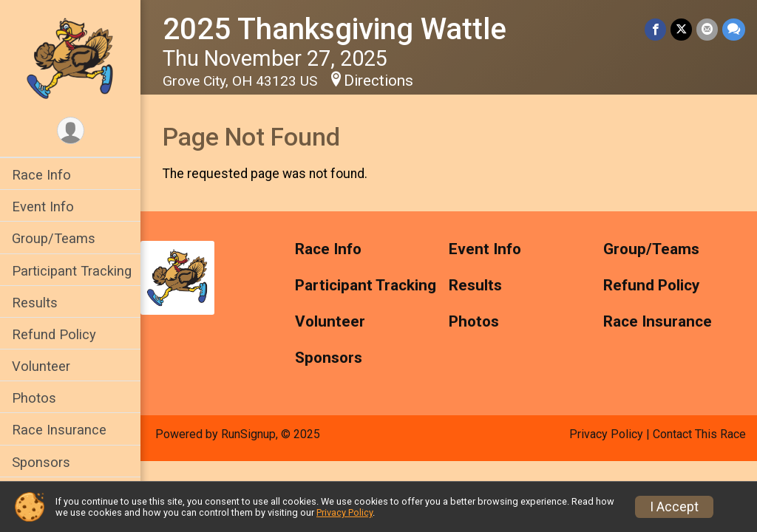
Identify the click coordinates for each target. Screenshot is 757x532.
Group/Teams (54, 238)
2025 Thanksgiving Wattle (335, 29)
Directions (378, 81)
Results (35, 303)
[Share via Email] (707, 29)
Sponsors (41, 462)
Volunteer (41, 366)
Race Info (41, 175)
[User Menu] (71, 130)
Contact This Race (699, 434)
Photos (34, 398)
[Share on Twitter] (681, 29)
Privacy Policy (606, 434)
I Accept (674, 507)
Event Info (43, 207)
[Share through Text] (734, 29)
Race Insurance (59, 430)
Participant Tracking (72, 271)
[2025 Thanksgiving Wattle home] (70, 57)
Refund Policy (54, 334)
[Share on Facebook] (655, 29)
